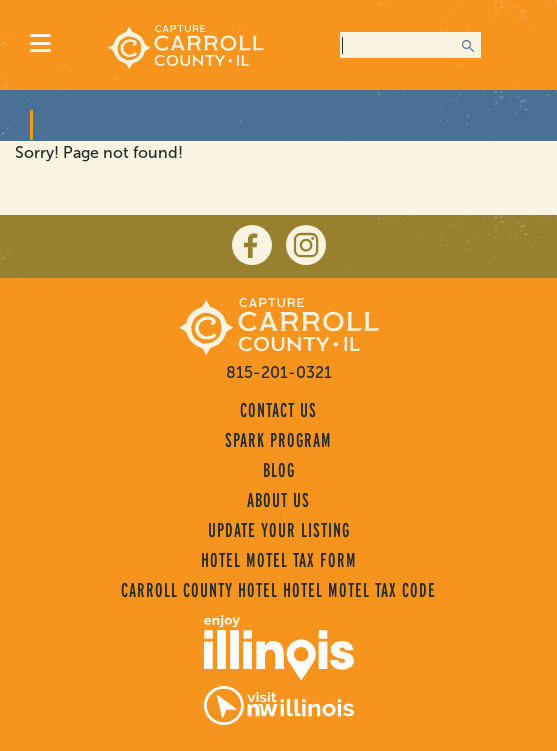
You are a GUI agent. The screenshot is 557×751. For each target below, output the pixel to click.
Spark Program (278, 440)
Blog (279, 470)
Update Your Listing (279, 530)
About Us (278, 500)
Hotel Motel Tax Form (279, 560)
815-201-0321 (279, 372)
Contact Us (278, 410)
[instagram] (306, 245)
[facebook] (252, 245)
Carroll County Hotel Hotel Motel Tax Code (278, 590)
